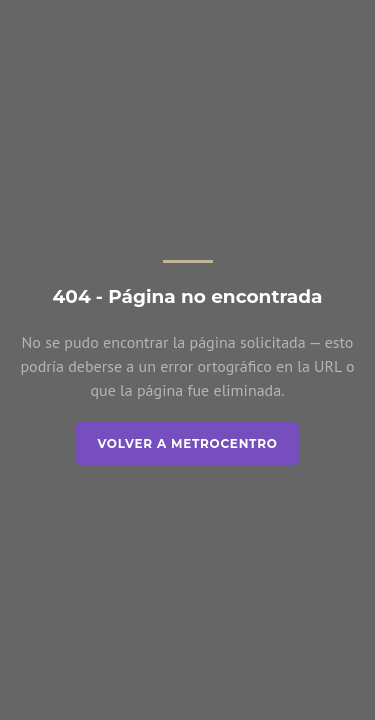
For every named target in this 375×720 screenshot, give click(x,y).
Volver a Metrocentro (187, 443)
